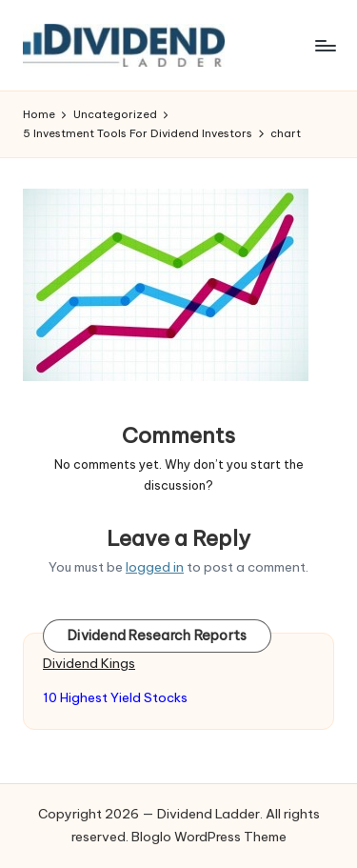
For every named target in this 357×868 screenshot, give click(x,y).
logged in (155, 567)
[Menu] (325, 45)
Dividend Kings (89, 663)
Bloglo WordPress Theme (209, 837)
